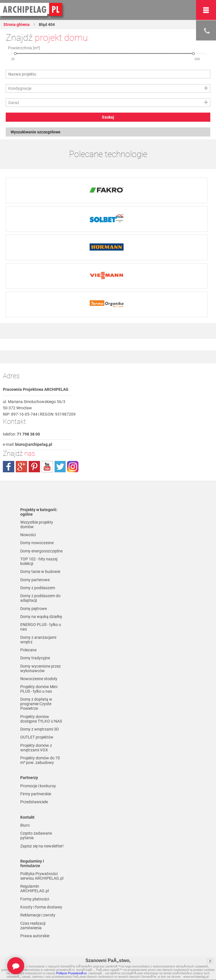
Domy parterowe (35, 580)
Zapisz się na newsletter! (42, 846)
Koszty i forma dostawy (41, 907)
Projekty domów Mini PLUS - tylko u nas (39, 689)
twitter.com (60, 467)
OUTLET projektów (37, 737)
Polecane (28, 650)
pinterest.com (34, 467)
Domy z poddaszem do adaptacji (40, 598)
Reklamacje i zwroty (38, 915)
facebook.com (9, 467)
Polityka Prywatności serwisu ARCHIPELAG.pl (42, 876)
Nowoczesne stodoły (39, 679)
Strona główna (17, 25)
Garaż (14, 103)
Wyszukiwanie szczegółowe (36, 132)
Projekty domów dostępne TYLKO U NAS (41, 719)
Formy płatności (35, 899)
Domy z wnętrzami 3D (40, 729)
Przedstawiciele (34, 802)
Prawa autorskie (35, 936)
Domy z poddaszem (38, 588)
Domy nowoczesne (37, 543)
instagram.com (73, 467)
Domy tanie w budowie (40, 572)
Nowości (28, 535)
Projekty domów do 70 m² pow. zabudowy (40, 760)
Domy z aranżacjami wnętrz (38, 640)
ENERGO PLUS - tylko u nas (41, 627)
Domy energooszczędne (41, 551)
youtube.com (47, 467)
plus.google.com (21, 467)
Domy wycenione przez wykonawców (41, 668)
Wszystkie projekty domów (37, 524)
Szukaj (108, 117)
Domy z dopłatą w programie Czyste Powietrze (36, 704)
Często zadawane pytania (36, 835)
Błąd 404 (46, 25)
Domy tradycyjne (35, 658)
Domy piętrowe (34, 609)
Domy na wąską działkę (41, 617)
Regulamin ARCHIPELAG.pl (35, 888)
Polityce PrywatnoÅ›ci (71, 973)
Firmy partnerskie (36, 794)
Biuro (25, 825)
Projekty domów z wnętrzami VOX (36, 748)
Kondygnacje (20, 88)
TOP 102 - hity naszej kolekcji (39, 561)
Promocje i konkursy (38, 786)
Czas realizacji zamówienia (33, 926)
